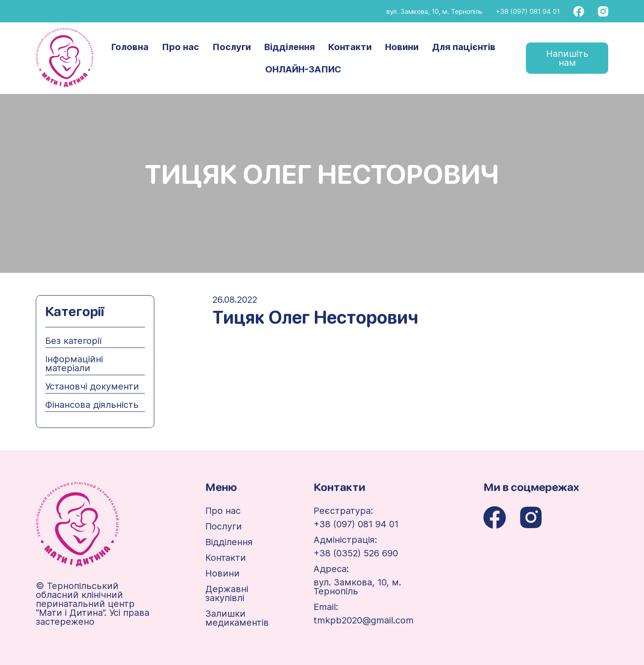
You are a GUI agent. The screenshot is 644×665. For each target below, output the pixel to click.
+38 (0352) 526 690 (356, 553)
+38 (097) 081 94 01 (528, 11)
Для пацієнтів (464, 47)
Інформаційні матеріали (74, 364)
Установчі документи (92, 386)
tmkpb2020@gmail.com (364, 620)
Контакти (350, 47)
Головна (130, 47)
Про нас (180, 47)
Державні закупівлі (227, 593)
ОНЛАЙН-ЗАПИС (303, 69)
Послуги (232, 47)
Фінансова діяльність (92, 405)
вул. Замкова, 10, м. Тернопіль (434, 11)
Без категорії (73, 341)
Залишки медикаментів (237, 618)
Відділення (290, 47)
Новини (402, 47)
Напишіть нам (567, 58)
